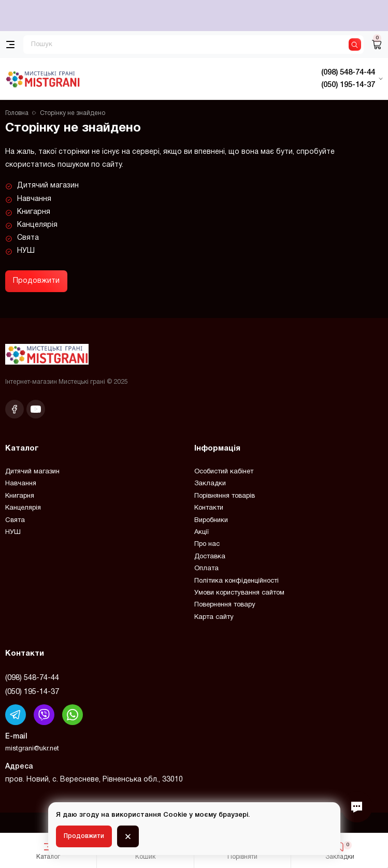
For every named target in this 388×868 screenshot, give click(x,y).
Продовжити (36, 281)
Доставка (210, 557)
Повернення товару (225, 605)
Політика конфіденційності (236, 581)
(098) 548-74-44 (32, 678)
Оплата (206, 569)
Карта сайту (214, 617)
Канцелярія (37, 225)
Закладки (210, 484)
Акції (202, 532)
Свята (28, 238)
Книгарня (34, 212)
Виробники (211, 520)
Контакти (209, 508)
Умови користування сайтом (239, 593)
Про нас (207, 544)
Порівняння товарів (225, 496)
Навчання (34, 199)
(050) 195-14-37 (32, 692)
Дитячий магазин (48, 186)
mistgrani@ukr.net (32, 749)
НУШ (26, 251)
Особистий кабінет (224, 472)
